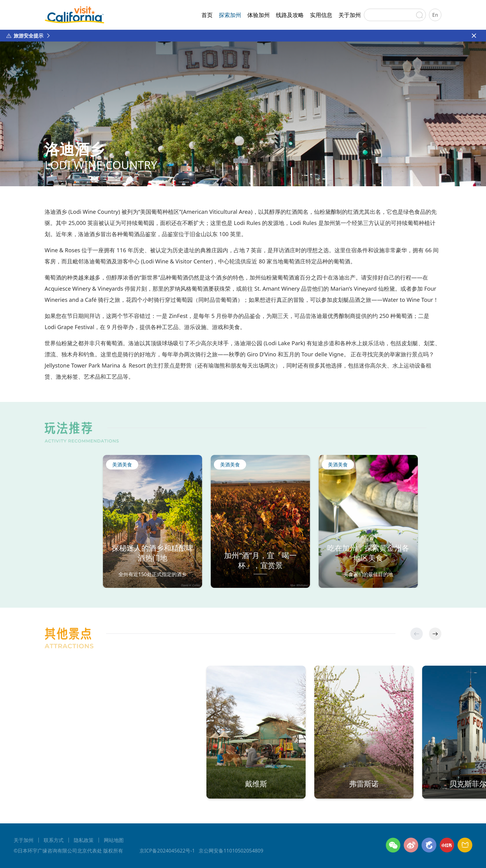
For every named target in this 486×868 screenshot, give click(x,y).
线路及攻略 (290, 15)
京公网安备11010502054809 (231, 851)
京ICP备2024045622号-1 (167, 851)
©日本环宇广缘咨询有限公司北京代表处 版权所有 (68, 851)
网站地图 (114, 840)
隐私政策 (84, 840)
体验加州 (258, 15)
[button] (435, 634)
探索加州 (230, 15)
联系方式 (54, 840)
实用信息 (321, 15)
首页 (207, 15)
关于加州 (350, 15)
